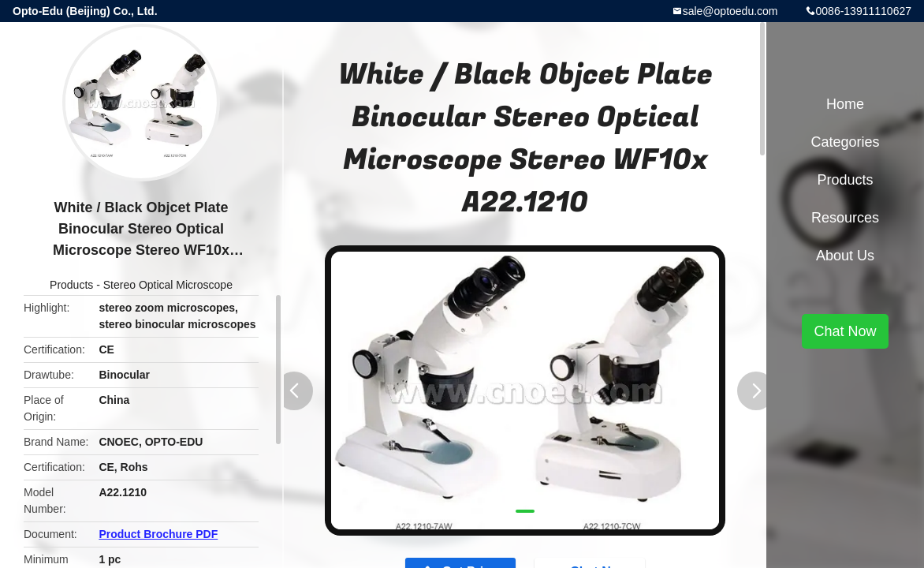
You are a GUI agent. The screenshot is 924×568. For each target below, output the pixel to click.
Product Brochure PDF (158, 534)
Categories (845, 142)
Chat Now (845, 331)
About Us (845, 256)
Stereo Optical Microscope (168, 285)
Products (71, 285)
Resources (845, 218)
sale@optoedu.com (730, 11)
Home (845, 104)
